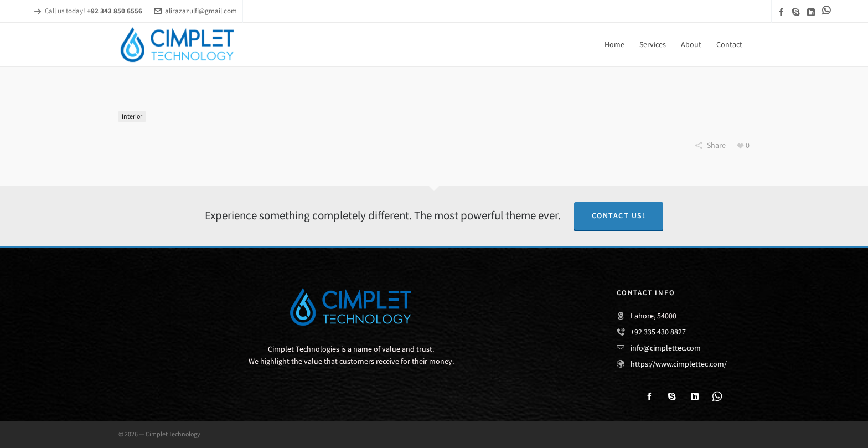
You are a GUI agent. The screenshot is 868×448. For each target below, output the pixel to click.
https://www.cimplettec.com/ (679, 364)
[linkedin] (813, 12)
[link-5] (828, 10)
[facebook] (783, 12)
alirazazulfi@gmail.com (195, 11)
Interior (132, 116)
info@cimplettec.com (666, 348)
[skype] (798, 12)
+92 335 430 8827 (658, 332)
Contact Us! (619, 216)
